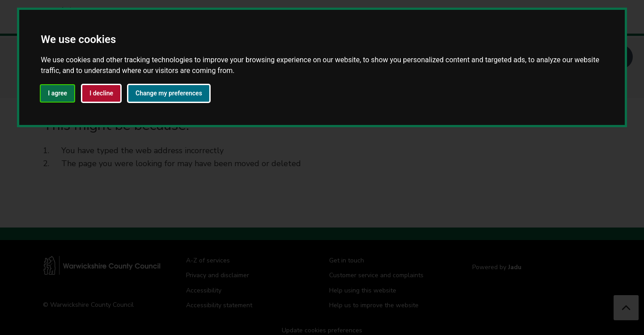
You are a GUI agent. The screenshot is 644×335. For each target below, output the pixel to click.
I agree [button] (57, 93)
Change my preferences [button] (169, 93)
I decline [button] (101, 93)
